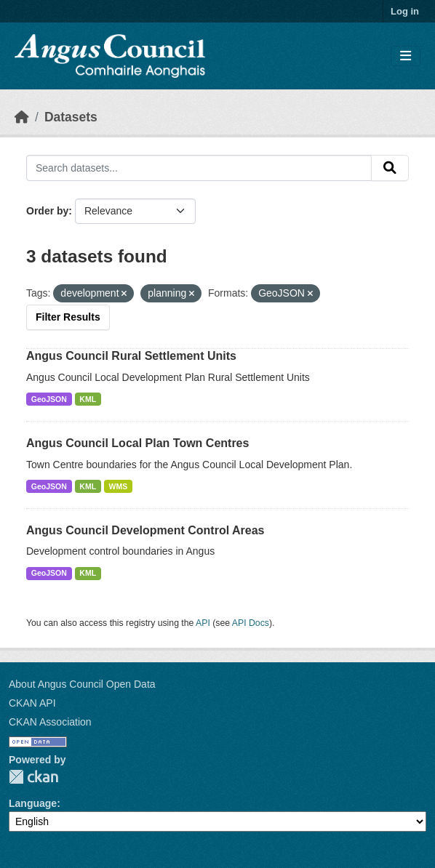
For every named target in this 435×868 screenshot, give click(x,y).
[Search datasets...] (199, 168)
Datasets (71, 117)
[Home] (22, 117)
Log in (405, 11)
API (203, 623)
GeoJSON (49, 399)
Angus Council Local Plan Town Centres (137, 443)
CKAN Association (50, 722)
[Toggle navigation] (406, 56)
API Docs (251, 623)
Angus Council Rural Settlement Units (131, 356)
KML (88, 399)
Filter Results (68, 317)
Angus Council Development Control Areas (145, 530)
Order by (47, 211)
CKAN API (32, 703)
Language (33, 803)
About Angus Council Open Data (82, 684)
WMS (119, 486)
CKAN (33, 777)
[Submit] (390, 168)
